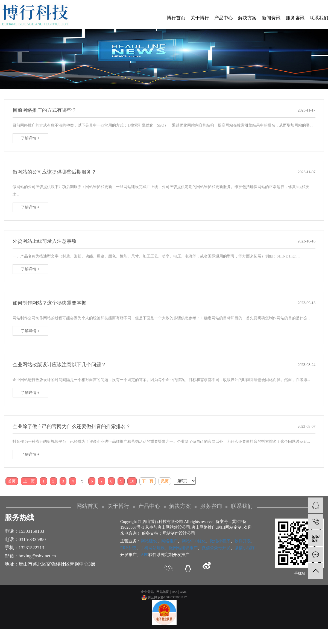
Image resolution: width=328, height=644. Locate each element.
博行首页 (176, 18)
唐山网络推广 (204, 527)
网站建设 (149, 541)
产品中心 (224, 18)
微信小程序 (220, 541)
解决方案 (247, 18)
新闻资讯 (271, 18)
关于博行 (200, 18)
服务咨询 (211, 506)
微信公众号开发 (216, 548)
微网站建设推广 (183, 548)
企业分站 (147, 592)
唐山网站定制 (229, 527)
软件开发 (243, 541)
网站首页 (87, 506)
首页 (12, 481)
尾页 (165, 481)
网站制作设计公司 (179, 533)
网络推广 (169, 541)
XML (184, 592)
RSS (175, 592)
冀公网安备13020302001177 (164, 597)
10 (132, 481)
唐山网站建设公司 (174, 527)
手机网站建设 (153, 548)
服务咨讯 (295, 18)
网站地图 (163, 592)
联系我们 (242, 506)
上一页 (29, 481)
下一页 (148, 481)
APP (145, 555)
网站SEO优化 (194, 541)
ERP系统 (128, 548)
